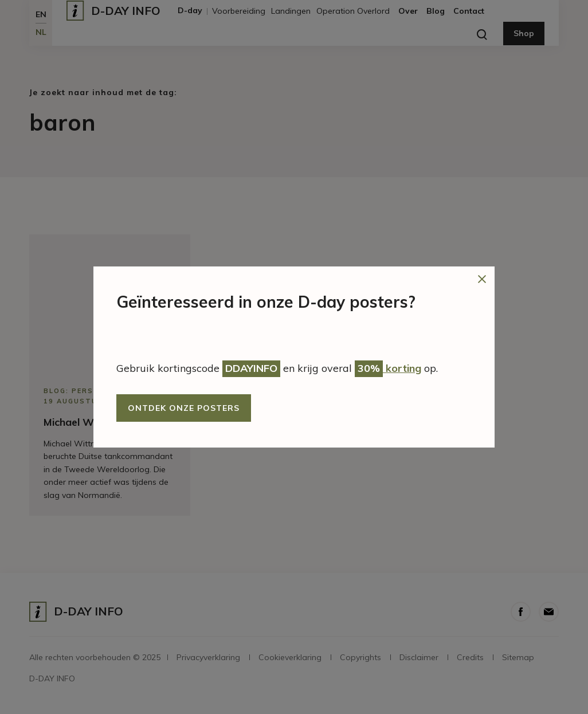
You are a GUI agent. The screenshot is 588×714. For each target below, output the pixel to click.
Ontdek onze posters (184, 408)
